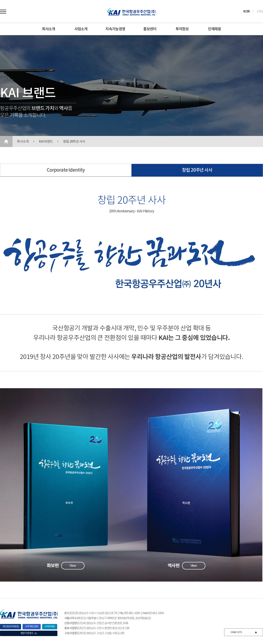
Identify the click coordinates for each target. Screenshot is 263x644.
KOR (247, 11)
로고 (131, 11)
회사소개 (49, 29)
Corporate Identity (66, 170)
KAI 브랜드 (46, 142)
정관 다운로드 (29, 633)
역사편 (174, 566)
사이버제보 (50, 627)
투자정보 (182, 29)
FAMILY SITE (236, 632)
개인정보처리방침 (11, 627)
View (73, 566)
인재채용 (215, 29)
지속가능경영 (115, 29)
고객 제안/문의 (32, 627)
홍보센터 (150, 29)
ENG (260, 11)
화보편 (53, 566)
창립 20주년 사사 (74, 142)
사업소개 (81, 29)
